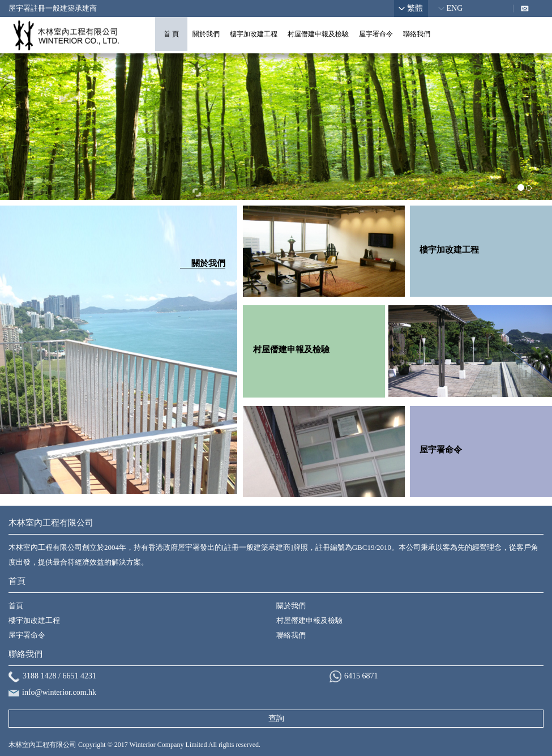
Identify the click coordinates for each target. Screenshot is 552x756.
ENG (455, 8)
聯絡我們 (417, 34)
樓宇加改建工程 (254, 34)
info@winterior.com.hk (59, 692)
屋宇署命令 (376, 34)
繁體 (415, 8)
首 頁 (171, 34)
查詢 (276, 718)
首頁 (16, 606)
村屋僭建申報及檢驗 (318, 34)
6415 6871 (361, 676)
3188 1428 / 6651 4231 (59, 676)
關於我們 (206, 34)
